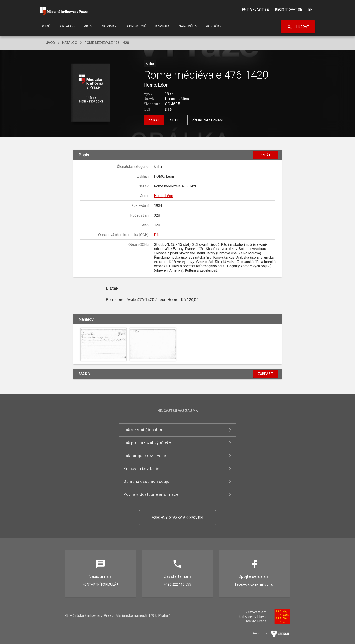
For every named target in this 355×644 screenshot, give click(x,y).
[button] (91, 93)
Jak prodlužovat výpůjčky (147, 443)
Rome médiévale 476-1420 (107, 43)
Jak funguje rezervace (145, 456)
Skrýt (266, 155)
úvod (50, 43)
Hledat (298, 27)
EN (310, 10)
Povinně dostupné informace (151, 494)
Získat (154, 120)
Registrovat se (289, 10)
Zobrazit (266, 374)
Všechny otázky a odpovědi (178, 518)
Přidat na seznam (207, 120)
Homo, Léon (156, 85)
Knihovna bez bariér (142, 469)
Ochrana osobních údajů (146, 481)
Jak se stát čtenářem (143, 430)
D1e (157, 235)
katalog (70, 43)
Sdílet (176, 120)
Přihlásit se (255, 10)
